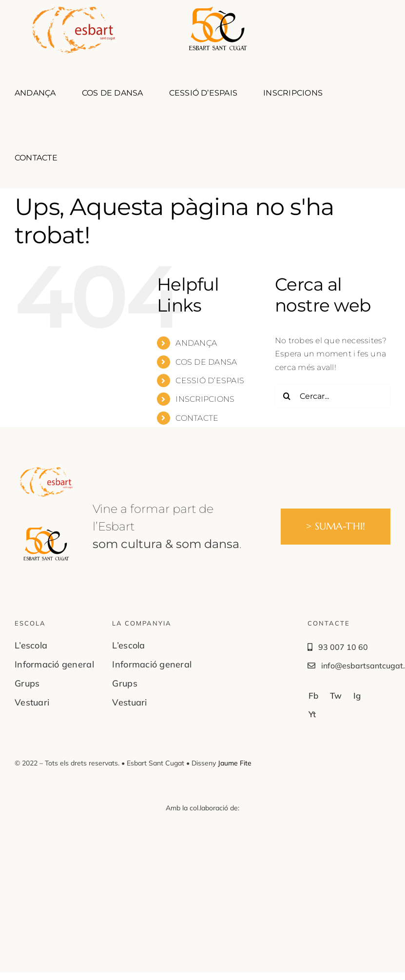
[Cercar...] (333, 396)
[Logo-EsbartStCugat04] (46, 471)
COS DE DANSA (206, 362)
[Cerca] (287, 396)
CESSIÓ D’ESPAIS (210, 381)
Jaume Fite (235, 763)
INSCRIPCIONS (205, 399)
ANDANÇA (196, 343)
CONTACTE (197, 418)
